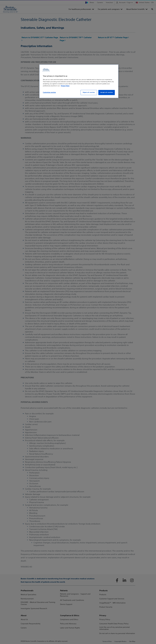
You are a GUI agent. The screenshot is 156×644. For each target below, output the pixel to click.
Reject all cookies (89, 92)
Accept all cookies (107, 92)
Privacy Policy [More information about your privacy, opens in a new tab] (65, 86)
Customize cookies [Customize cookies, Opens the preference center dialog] (49, 92)
